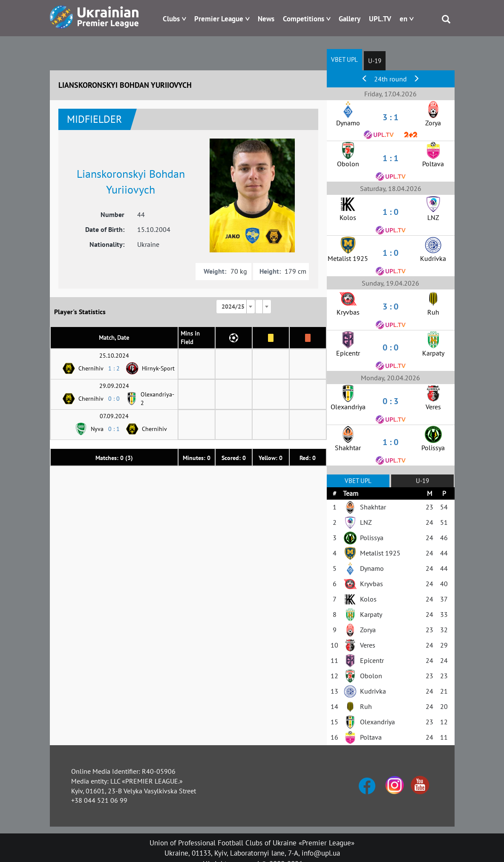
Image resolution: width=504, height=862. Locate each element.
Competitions (304, 19)
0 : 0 (114, 399)
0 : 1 (114, 429)
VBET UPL (344, 59)
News (266, 19)
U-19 (375, 61)
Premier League (219, 19)
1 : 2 (114, 368)
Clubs (171, 19)
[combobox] (236, 307)
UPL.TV (380, 19)
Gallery (350, 19)
